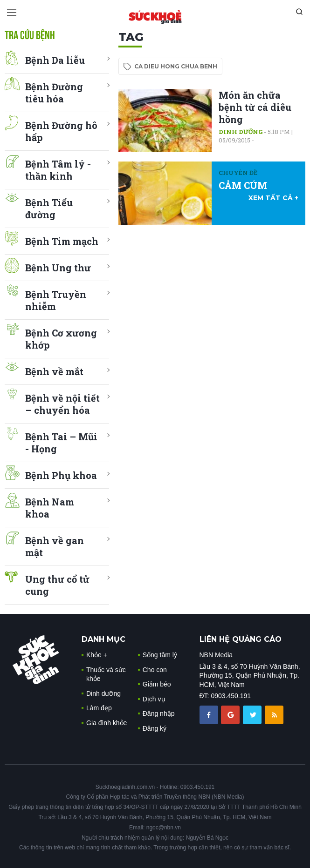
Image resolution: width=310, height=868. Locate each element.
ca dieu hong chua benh (176, 66)
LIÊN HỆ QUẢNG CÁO (241, 639)
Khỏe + (97, 655)
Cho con (155, 670)
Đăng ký (155, 728)
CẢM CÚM (243, 185)
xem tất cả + (273, 198)
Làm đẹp (99, 708)
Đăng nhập (159, 713)
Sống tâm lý (160, 655)
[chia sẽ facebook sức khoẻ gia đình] (210, 714)
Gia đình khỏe (107, 723)
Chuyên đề (238, 173)
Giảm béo (157, 684)
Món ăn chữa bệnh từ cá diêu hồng (255, 107)
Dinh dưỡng (241, 132)
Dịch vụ (154, 699)
